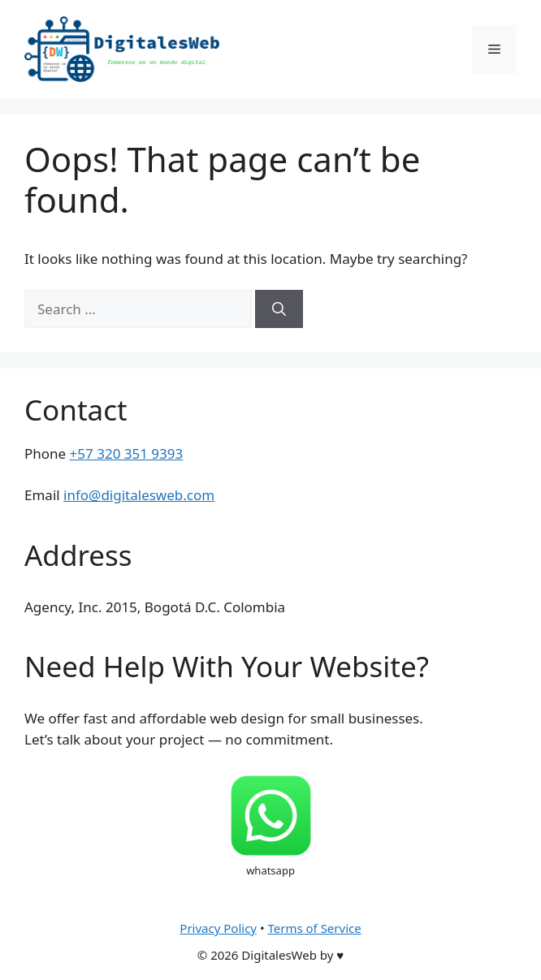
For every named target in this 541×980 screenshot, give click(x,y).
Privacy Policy (218, 928)
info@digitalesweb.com (139, 495)
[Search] (279, 309)
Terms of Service (314, 928)
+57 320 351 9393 (127, 453)
